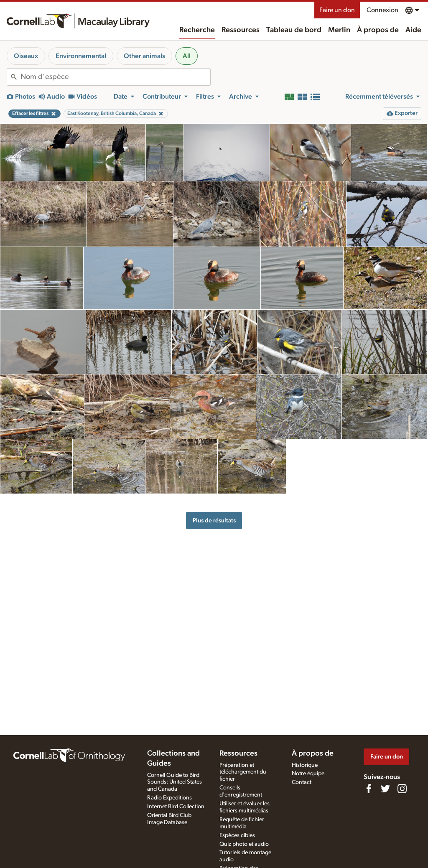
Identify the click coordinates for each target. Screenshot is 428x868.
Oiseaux (26, 56)
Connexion (382, 10)
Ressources (241, 30)
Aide (413, 30)
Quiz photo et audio (244, 844)
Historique (305, 765)
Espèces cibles (237, 835)
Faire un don (337, 10)
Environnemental (81, 56)
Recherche (197, 30)
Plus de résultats (214, 521)
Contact (302, 782)
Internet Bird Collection (176, 807)
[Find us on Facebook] (369, 789)
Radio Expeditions (169, 798)
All (187, 56)
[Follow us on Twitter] (385, 789)
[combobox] (115, 77)
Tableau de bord (294, 30)
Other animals (144, 56)
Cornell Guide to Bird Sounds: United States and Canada (175, 782)
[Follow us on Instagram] (402, 789)
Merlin (339, 30)
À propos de (378, 30)
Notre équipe (308, 774)
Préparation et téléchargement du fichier (243, 772)
